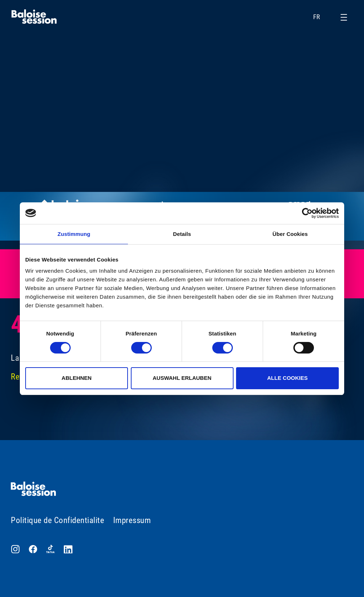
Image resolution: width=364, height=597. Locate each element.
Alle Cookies (287, 378)
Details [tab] (182, 234)
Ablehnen (77, 378)
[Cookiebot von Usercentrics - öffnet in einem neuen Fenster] (307, 213)
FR (321, 17)
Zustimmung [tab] (74, 234)
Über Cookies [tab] (290, 234)
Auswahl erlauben (182, 378)
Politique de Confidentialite (57, 520)
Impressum (132, 520)
